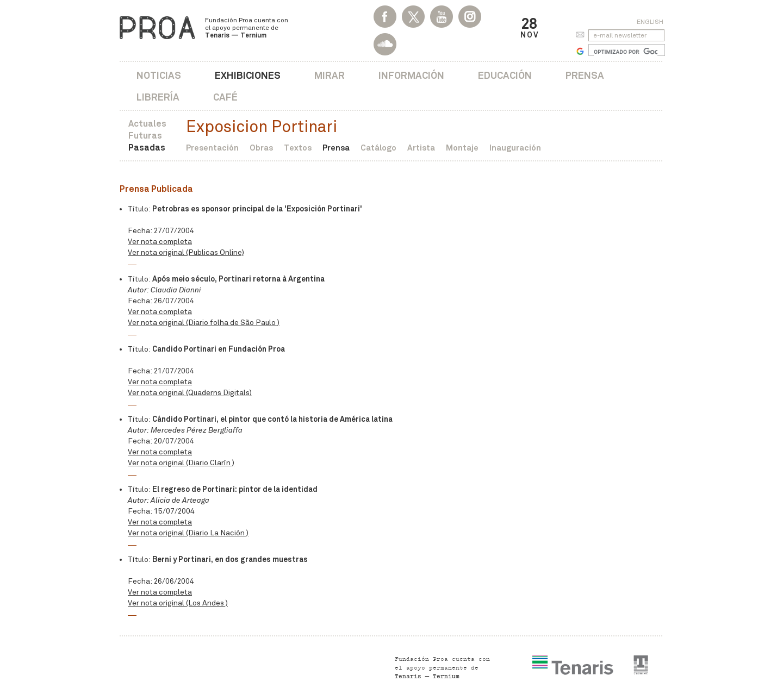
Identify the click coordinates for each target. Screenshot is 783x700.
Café (225, 97)
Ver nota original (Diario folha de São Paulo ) (204, 323)
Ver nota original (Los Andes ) (178, 603)
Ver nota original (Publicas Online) (186, 252)
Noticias (159, 75)
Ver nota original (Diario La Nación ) (188, 533)
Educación (505, 75)
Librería (158, 97)
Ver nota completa (160, 242)
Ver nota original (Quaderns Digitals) (190, 393)
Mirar (330, 75)
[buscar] (626, 52)
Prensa (585, 75)
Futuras (145, 136)
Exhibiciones (248, 75)
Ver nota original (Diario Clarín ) (181, 463)
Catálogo (378, 148)
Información (411, 75)
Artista (421, 148)
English (650, 22)
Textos (298, 148)
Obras (261, 148)
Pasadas (147, 148)
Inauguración (515, 148)
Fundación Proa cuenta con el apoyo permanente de (247, 28)
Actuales (147, 124)
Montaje (462, 148)
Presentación (212, 148)
